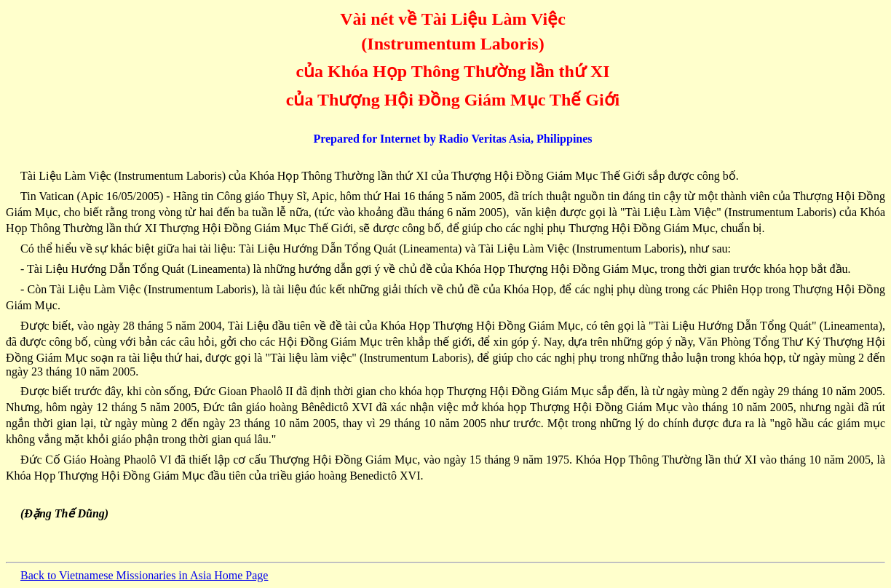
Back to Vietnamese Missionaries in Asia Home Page (144, 575)
